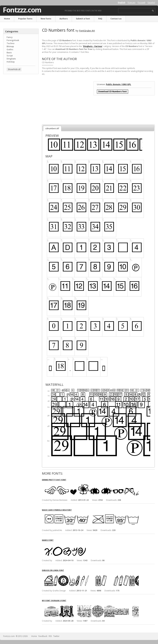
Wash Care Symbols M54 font (57, 510)
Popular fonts (25, 19)
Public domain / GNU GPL (118, 84)
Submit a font (83, 19)
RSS (50, 636)
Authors (64, 19)
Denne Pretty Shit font (54, 480)
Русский (141, 3)
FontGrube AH (87, 31)
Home (7, 19)
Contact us (116, 19)
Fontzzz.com (22, 10)
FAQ (100, 19)
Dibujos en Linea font (53, 570)
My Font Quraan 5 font (54, 600)
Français (131, 3)
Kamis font (48, 540)
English (122, 3)
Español (151, 3)
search (153, 11)
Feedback (43, 636)
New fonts (46, 19)
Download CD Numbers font (113, 91)
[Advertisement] (21, 96)
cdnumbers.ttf (52, 128)
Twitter (56, 636)
